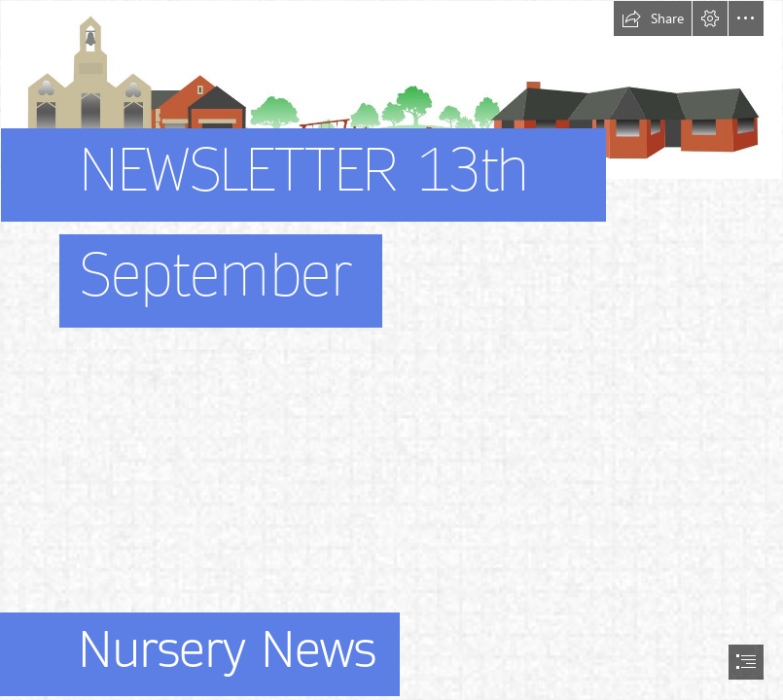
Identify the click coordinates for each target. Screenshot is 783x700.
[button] (653, 18)
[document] (391, 350)
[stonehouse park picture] (391, 191)
